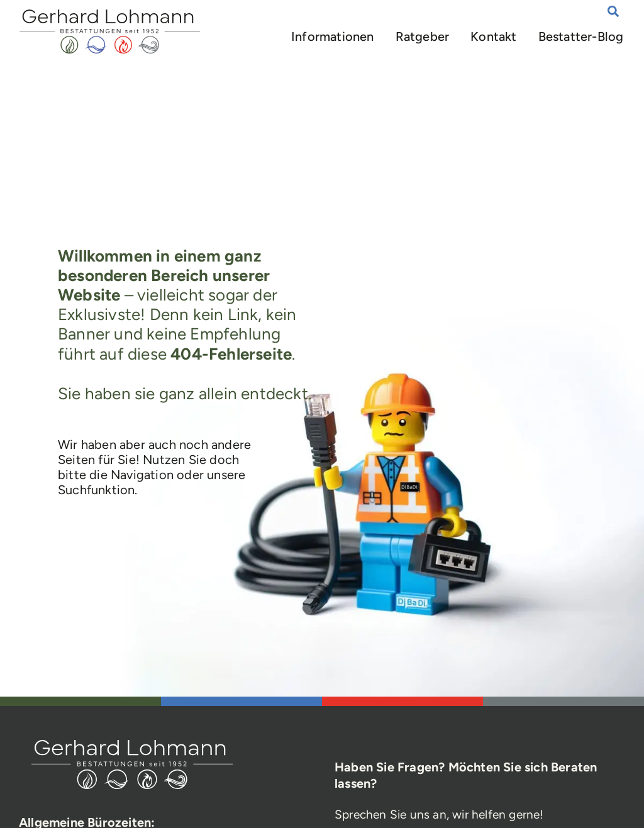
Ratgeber (423, 36)
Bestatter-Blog (581, 36)
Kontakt (494, 36)
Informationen (333, 36)
